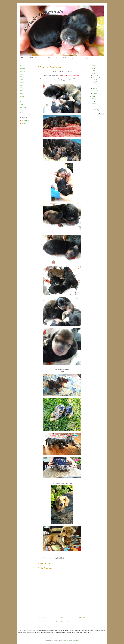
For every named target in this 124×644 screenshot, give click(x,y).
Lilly (22, 88)
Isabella (22, 96)
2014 (93, 101)
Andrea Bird (25, 120)
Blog (22, 66)
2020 (93, 68)
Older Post (82, 617)
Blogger (76, 640)
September (96, 78)
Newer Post (42, 617)
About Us (23, 71)
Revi (22, 74)
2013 (93, 104)
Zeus (22, 80)
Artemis (22, 82)
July (94, 86)
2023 (93, 66)
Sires (22, 104)
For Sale (22, 69)
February (96, 93)
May (94, 88)
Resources (23, 110)
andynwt (65, 640)
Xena (22, 85)
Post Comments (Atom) (65, 622)
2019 (93, 71)
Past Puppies (24, 107)
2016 (93, 96)
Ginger (22, 77)
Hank (22, 91)
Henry (22, 93)
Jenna (22, 99)
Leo (21, 102)
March (95, 91)
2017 (93, 73)
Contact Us (23, 113)
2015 (93, 99)
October (95, 75)
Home (62, 617)
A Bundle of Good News (96, 81)
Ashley (24, 123)
